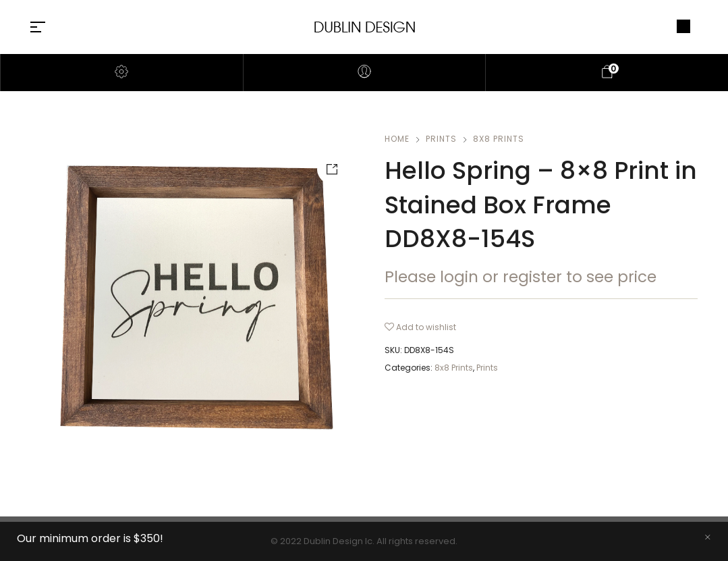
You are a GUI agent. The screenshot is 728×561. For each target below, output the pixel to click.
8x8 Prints (499, 139)
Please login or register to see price (521, 277)
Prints (441, 139)
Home (397, 139)
